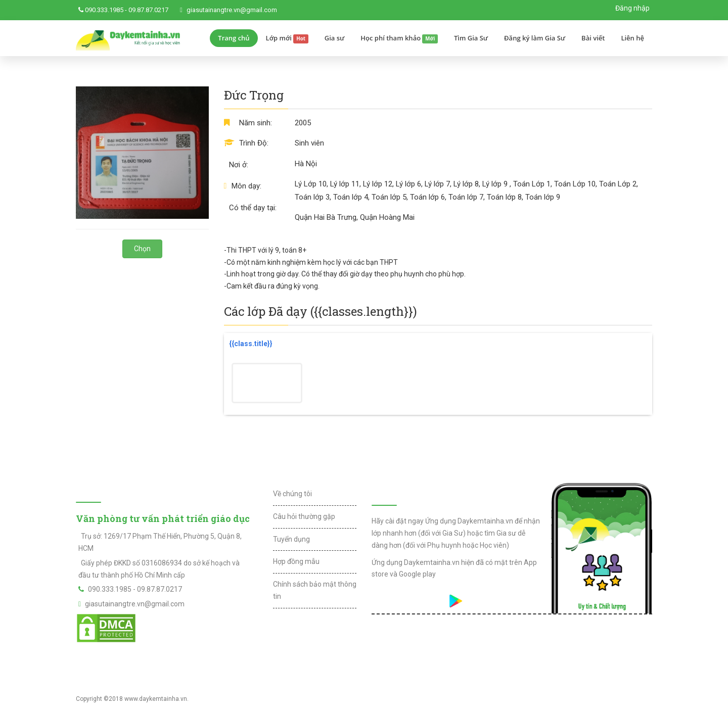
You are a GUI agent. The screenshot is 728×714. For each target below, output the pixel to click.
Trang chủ (234, 38)
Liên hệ (632, 38)
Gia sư (335, 38)
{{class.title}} (251, 344)
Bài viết (593, 38)
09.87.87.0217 (148, 10)
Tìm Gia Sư (471, 38)
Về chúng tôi (292, 494)
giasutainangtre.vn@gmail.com (232, 10)
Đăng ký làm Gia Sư (535, 38)
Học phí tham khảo (399, 38)
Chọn (142, 249)
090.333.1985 (104, 10)
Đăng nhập (632, 8)
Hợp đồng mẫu (296, 561)
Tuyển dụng (291, 539)
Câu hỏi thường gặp (304, 516)
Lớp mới (287, 38)
